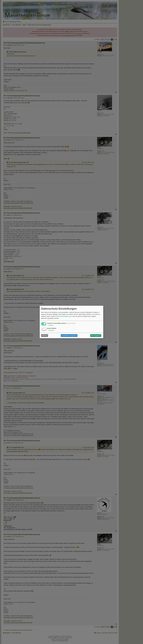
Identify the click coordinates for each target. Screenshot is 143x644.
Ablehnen (45, 335)
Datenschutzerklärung (63, 316)
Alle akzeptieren (96, 335)
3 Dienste (51, 330)
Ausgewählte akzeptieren (69, 335)
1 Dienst (50, 325)
